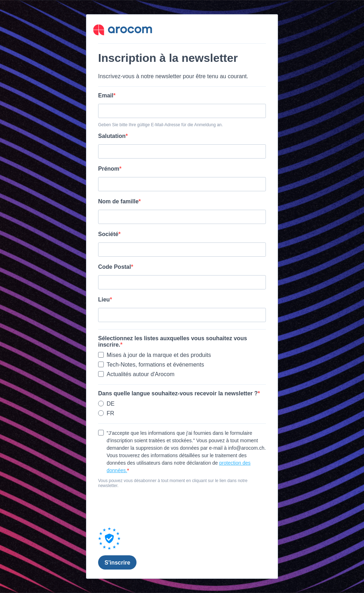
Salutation (112, 136)
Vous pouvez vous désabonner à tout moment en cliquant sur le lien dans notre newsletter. (173, 483)
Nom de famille (118, 201)
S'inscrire (117, 563)
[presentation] (152, 508)
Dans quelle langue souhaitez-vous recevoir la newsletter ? (178, 393)
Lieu (104, 300)
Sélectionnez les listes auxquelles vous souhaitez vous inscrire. (173, 341)
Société (108, 234)
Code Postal (114, 267)
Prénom (109, 169)
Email (106, 95)
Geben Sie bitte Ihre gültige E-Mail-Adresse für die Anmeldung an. (160, 125)
